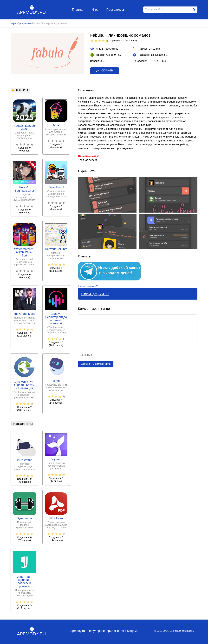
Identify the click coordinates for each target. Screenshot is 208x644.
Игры (95, 10)
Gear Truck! (56, 187)
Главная (78, 10)
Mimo (56, 381)
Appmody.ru (32, 9)
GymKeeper (24, 518)
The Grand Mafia (24, 314)
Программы (115, 10)
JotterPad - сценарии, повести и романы (24, 582)
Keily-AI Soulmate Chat (24, 189)
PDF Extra (56, 518)
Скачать (104, 71)
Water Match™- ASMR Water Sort (24, 252)
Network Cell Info (56, 249)
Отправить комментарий (96, 364)
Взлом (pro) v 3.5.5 (95, 294)
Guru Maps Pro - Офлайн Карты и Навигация (24, 385)
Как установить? (88, 286)
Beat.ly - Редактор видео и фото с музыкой (56, 319)
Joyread (56, 459)
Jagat (56, 125)
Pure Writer (24, 460)
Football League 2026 (24, 127)
